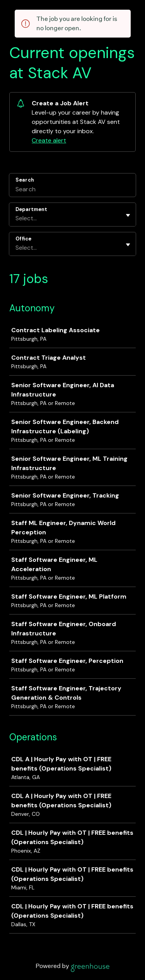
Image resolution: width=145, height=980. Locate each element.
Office (23, 239)
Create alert (49, 140)
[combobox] (16, 218)
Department (31, 209)
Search (25, 180)
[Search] (72, 190)
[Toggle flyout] (128, 215)
